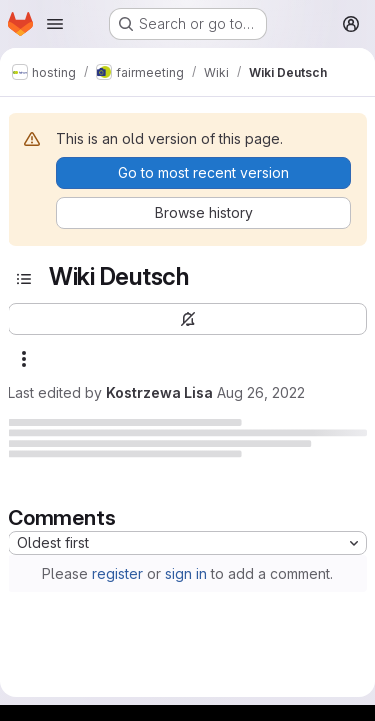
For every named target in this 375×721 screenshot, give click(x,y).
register (117, 573)
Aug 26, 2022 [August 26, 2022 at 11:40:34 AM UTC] (261, 392)
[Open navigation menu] (55, 24)
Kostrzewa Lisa (159, 392)
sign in (186, 573)
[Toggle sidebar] (24, 279)
